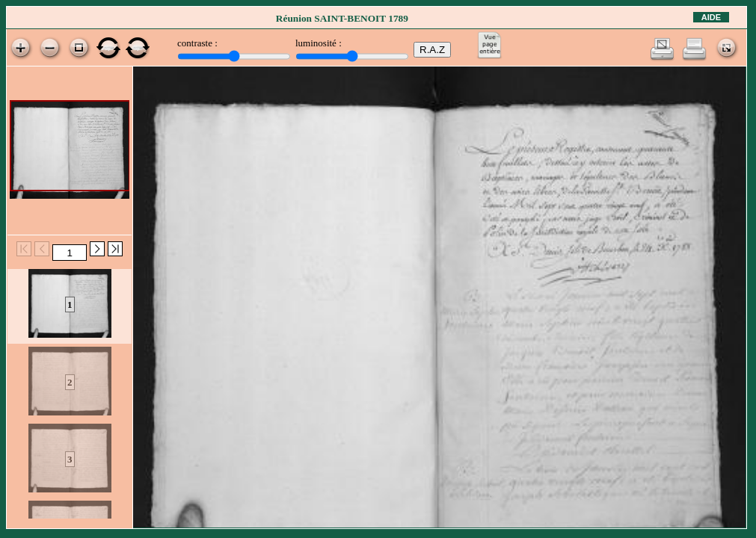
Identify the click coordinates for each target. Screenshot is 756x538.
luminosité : (319, 43)
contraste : (197, 43)
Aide (711, 17)
